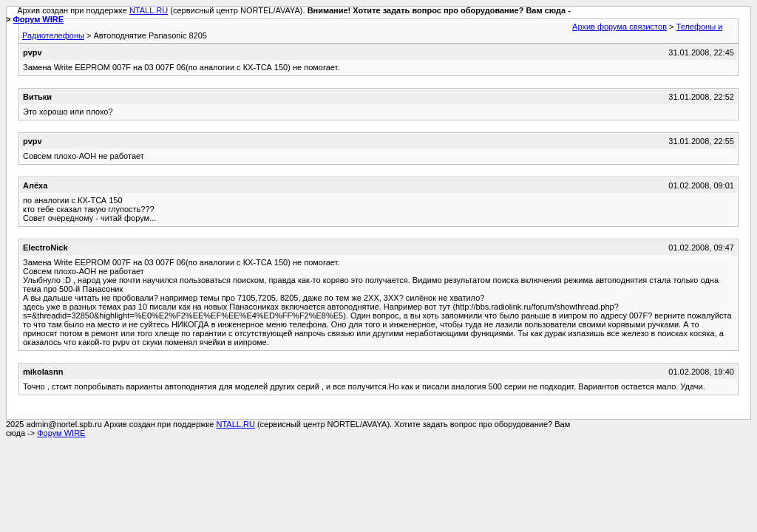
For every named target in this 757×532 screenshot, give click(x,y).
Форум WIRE (38, 19)
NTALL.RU (149, 10)
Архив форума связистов (619, 27)
